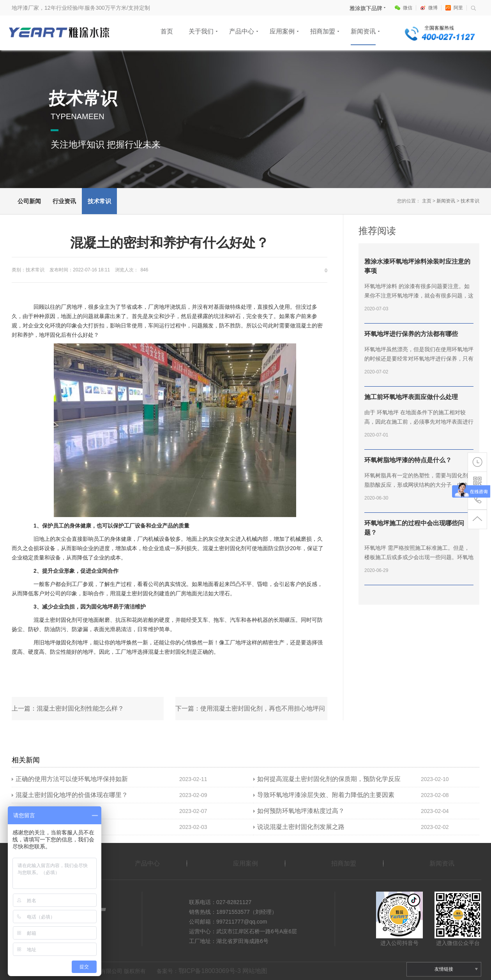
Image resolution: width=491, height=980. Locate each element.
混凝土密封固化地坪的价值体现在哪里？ (72, 795)
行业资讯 (64, 201)
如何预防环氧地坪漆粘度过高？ (301, 811)
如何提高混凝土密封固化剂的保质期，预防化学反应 (329, 779)
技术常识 (99, 201)
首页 (167, 31)
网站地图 (255, 971)
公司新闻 (29, 201)
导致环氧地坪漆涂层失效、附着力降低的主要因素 (326, 795)
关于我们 (201, 31)
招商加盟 (323, 31)
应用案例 (282, 31)
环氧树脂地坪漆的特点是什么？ (408, 460)
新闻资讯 (363, 31)
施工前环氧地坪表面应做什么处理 (411, 397)
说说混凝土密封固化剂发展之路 (301, 827)
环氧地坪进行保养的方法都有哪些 (411, 334)
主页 (427, 201)
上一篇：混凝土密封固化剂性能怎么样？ (68, 708)
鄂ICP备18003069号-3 (210, 971)
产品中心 (242, 31)
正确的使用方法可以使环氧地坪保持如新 (72, 779)
